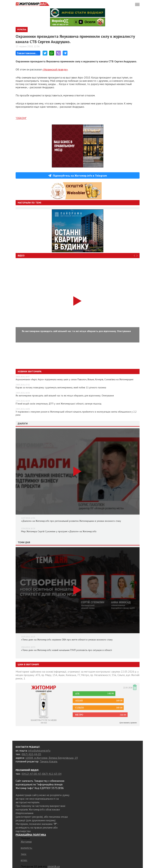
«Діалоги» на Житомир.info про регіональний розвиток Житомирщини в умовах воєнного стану (71, 521)
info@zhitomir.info (39, 751)
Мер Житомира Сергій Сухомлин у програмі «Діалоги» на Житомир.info (59, 531)
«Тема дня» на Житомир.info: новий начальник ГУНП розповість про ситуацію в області (67, 650)
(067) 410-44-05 (31, 754)
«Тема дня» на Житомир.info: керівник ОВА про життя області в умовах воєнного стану (67, 640)
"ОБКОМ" (21, 118)
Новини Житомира (30, 371)
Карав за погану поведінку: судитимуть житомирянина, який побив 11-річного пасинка (61, 387)
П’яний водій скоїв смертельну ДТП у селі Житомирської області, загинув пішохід (59, 404)
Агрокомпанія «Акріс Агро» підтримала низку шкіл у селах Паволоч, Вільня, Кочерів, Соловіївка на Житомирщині (74, 379)
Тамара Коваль (49, 761)
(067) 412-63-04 (52, 774)
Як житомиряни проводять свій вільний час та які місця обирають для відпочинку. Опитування (65, 396)
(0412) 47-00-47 (31, 774)
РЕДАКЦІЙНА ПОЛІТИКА (31, 835)
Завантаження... (27, 53)
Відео (21, 256)
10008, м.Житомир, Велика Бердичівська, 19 (52, 758)
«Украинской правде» (55, 69)
